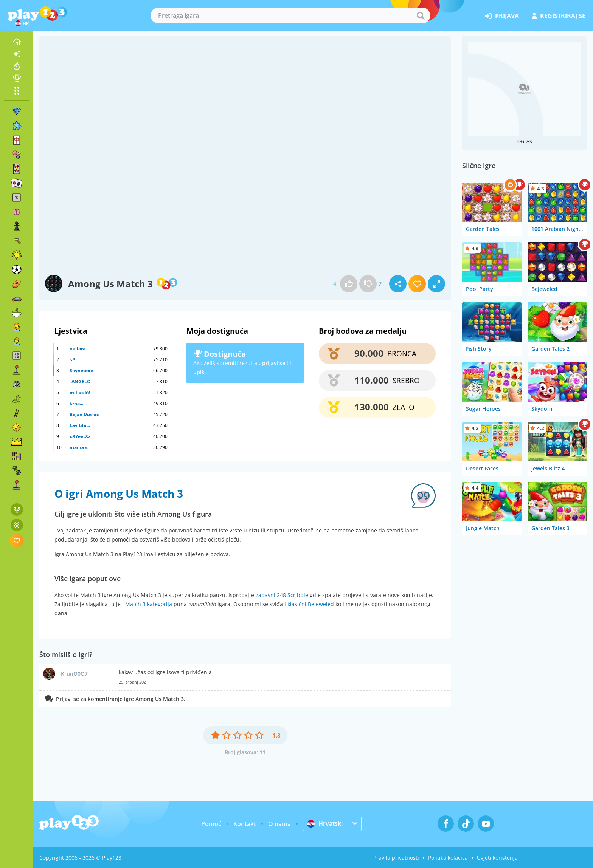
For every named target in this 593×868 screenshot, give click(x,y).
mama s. (79, 447)
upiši (199, 372)
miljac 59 (80, 392)
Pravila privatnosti (396, 858)
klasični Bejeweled (311, 604)
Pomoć (211, 824)
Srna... (76, 403)
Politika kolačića (448, 858)
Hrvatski (325, 823)
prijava (502, 16)
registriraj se (559, 16)
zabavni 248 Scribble (282, 595)
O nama (279, 824)
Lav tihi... (80, 425)
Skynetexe (81, 371)
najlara (78, 349)
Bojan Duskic (84, 414)
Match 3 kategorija (149, 604)
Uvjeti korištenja (497, 858)
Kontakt (245, 824)
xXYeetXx (80, 436)
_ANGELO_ (81, 381)
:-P (72, 360)
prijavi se (274, 363)
